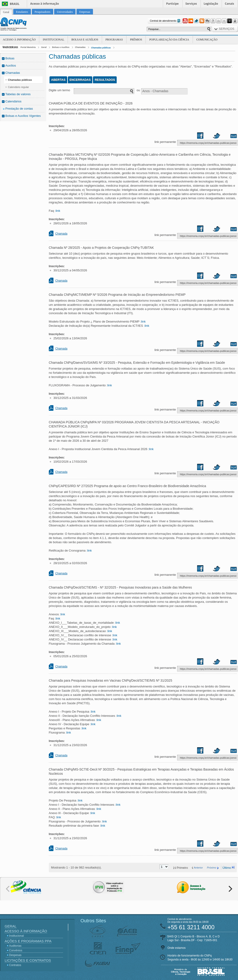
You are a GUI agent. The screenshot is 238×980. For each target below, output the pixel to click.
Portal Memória (28, 47)
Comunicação (207, 40)
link (58, 211)
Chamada (61, 234)
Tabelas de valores (18, 94)
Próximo (212, 868)
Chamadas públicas (101, 48)
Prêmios (136, 40)
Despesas (15, 955)
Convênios (16, 950)
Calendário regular (18, 87)
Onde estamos (177, 948)
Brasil (15, 4)
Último (227, 868)
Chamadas (80, 47)
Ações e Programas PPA (28, 941)
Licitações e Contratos (28, 960)
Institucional (53, 40)
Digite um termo (59, 90)
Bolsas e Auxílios (85, 40)
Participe (172, 4)
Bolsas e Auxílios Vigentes (23, 116)
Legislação (211, 4)
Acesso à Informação (19, 40)
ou (138, 90)
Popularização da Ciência (169, 40)
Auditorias (15, 946)
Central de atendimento (166, 21)
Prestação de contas (19, 109)
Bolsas (10, 58)
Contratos (15, 965)
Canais (229, 4)
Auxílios (11, 66)
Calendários (13, 101)
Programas (114, 40)
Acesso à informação (45, 4)
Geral (44, 47)
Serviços (191, 4)
